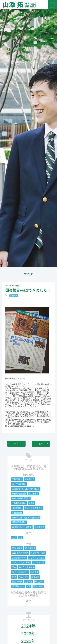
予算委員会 (17, 479)
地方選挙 (35, 572)
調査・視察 (38, 586)
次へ (41, 444)
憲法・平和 (24, 577)
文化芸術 (35, 577)
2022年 (28, 641)
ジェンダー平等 (19, 558)
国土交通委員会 (19, 484)
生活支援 (29, 582)
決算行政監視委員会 (34, 508)
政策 (29, 533)
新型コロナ (17, 582)
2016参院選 (17, 548)
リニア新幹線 (38, 562)
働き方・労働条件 (27, 567)
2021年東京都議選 (20, 553)
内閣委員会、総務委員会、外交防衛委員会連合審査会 (29, 468)
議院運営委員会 (19, 522)
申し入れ (39, 582)
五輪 (14, 567)
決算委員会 (17, 508)
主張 (14, 538)
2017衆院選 (30, 548)
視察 (21, 538)
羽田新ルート (18, 586)
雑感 (29, 601)
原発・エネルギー (20, 572)
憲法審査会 (34, 494)
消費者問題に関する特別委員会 (26, 518)
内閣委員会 (30, 479)
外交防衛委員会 (19, 494)
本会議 (32, 503)
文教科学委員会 (19, 503)
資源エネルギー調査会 (22, 527)
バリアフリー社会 (36, 558)
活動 (29, 544)
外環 (14, 577)
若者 (29, 586)
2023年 (28, 634)
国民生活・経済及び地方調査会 (26, 489)
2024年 (28, 626)
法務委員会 (17, 513)
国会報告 (14, 296)
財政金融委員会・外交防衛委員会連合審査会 (29, 594)
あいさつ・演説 (38, 553)
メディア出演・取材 (21, 562)
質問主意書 (39, 527)
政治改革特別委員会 (21, 498)
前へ (16, 444)
